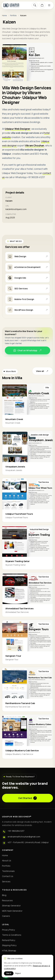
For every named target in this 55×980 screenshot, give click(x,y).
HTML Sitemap (9, 951)
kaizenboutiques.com (16, 209)
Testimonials (8, 871)
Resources (7, 900)
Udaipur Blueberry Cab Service (22, 750)
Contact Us (8, 876)
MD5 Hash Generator (12, 911)
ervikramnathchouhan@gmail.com (24, 837)
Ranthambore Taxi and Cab (20, 703)
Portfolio (13, 15)
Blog (4, 895)
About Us (7, 861)
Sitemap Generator (11, 906)
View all (43, 371)
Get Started (27, 798)
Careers (6, 916)
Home (4, 15)
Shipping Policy (9, 945)
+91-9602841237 (16, 831)
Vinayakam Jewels (15, 467)
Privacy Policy (8, 930)
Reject (18, 973)
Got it (9, 973)
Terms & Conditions (12, 935)
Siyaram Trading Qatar (18, 561)
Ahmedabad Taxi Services (20, 608)
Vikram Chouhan (35, 146)
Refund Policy (9, 940)
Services (6, 881)
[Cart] (42, 5)
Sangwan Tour (13, 656)
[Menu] (49, 5)
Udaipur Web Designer (18, 129)
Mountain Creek (14, 419)
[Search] (35, 5)
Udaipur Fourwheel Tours (19, 514)
